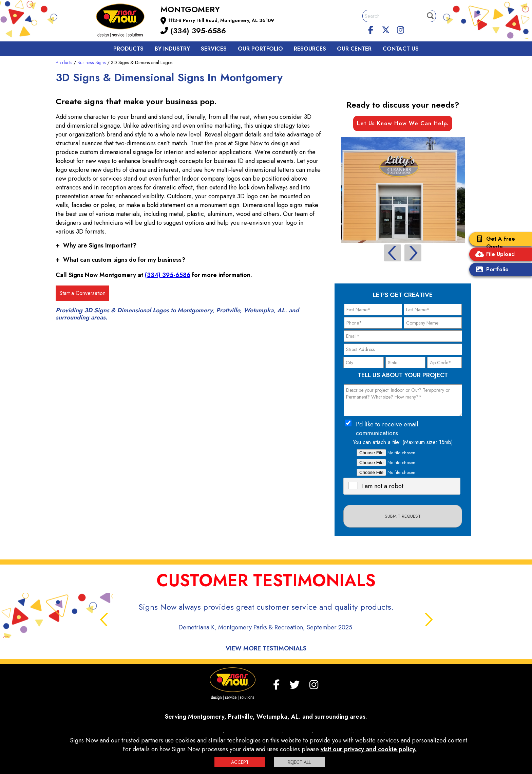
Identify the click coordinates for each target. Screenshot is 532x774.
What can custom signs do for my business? (120, 260)
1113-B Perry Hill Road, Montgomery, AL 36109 (221, 20)
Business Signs (92, 62)
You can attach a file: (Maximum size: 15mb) (403, 442)
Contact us (401, 49)
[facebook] (371, 29)
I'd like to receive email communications (387, 429)
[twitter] (386, 29)
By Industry (172, 49)
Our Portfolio (260, 49)
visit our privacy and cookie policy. (369, 749)
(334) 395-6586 (193, 31)
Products (128, 49)
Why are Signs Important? (96, 245)
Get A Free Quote (494, 243)
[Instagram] (400, 29)
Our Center (354, 49)
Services (214, 49)
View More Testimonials (266, 648)
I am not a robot (382, 486)
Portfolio (491, 270)
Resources (310, 49)
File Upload (494, 255)
